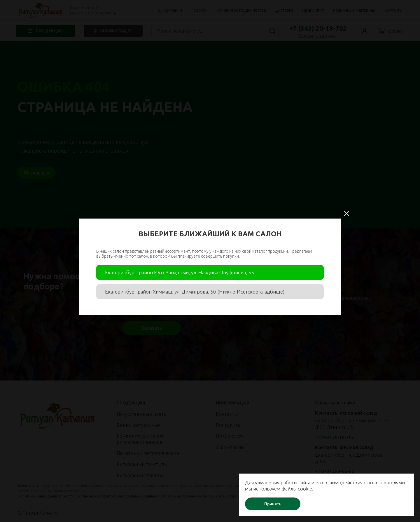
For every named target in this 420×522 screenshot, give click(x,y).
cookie (305, 489)
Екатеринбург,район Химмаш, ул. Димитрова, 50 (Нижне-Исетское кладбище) (195, 292)
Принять (273, 504)
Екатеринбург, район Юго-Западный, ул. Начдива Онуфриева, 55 (180, 272)
